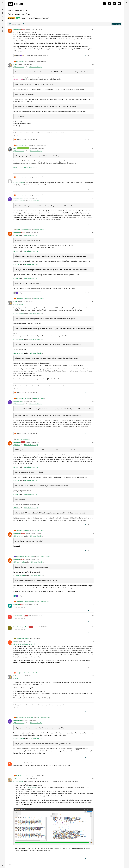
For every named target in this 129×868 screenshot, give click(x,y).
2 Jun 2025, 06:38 (31, 401)
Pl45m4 (15, 64)
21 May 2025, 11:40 (27, 180)
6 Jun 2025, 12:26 (34, 605)
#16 (93, 676)
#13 (93, 616)
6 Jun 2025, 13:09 (27, 676)
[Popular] (2, 13)
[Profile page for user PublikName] (10, 606)
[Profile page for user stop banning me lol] (10, 617)
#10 (93, 533)
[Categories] (2, 2)
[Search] (2, 24)
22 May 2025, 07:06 (32, 198)
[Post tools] (92, 56)
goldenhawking (17, 779)
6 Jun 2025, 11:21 (35, 442)
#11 (93, 559)
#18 (93, 763)
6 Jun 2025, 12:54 (43, 627)
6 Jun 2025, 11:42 (35, 559)
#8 (93, 401)
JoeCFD (15, 180)
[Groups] (2, 20)
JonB (15, 641)
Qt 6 (18, 18)
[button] (2, 866)
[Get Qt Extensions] (2, 27)
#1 (93, 30)
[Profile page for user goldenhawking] (10, 780)
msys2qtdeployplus (31, 787)
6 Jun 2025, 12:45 (37, 616)
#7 (93, 302)
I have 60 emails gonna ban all (21, 627)
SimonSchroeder (18, 198)
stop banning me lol (18, 616)
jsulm (15, 148)
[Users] (2, 16)
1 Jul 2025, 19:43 (28, 763)
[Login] (127, 2)
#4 (93, 180)
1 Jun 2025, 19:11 (35, 233)
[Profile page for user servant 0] (10, 764)
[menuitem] (127, 2)
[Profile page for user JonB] (10, 643)
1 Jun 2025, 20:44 (27, 302)
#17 (93, 720)
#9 (93, 442)
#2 (93, 64)
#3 (93, 148)
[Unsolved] (2, 31)
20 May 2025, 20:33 (35, 30)
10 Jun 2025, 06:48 (32, 720)
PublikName (17, 605)
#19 (93, 779)
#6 (93, 233)
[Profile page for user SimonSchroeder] (10, 199)
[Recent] (2, 6)
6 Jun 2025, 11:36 (35, 533)
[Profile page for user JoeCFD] (10, 181)
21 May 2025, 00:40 (27, 64)
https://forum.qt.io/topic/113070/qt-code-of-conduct (25, 168)
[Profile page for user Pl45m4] (10, 65)
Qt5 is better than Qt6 (35, 67)
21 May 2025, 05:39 (39, 148)
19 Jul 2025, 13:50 (31, 779)
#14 (93, 627)
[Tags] (2, 9)
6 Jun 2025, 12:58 (25, 641)
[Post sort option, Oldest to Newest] (15, 24)
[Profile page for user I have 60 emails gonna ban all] (10, 628)
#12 (93, 605)
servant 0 (16, 763)
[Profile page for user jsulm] (10, 149)
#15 (93, 641)
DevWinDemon (17, 30)
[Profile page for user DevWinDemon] (10, 31)
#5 (93, 198)
